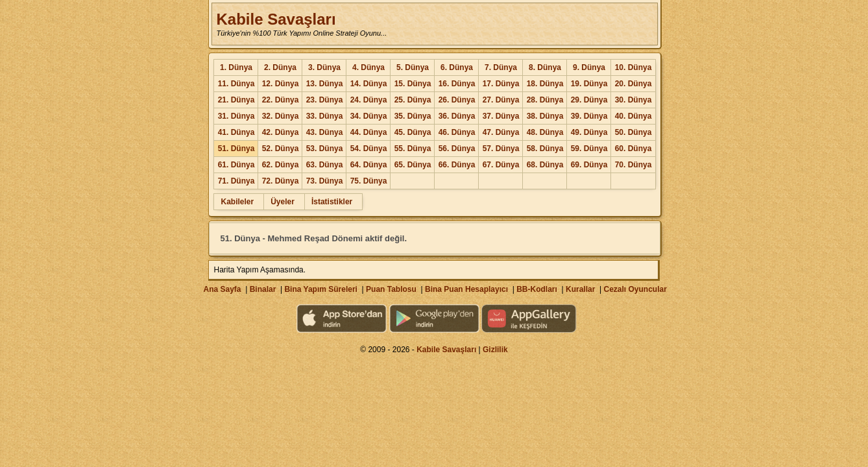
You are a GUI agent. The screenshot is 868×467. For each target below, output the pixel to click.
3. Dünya (324, 67)
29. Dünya (589, 100)
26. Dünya (457, 100)
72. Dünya (281, 181)
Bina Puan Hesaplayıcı (466, 289)
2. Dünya (280, 67)
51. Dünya (236, 149)
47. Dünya (501, 132)
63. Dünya (325, 165)
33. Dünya (325, 116)
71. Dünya (236, 181)
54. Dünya (369, 149)
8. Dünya (545, 67)
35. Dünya (413, 116)
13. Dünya (325, 84)
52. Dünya (281, 149)
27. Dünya (501, 100)
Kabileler (237, 202)
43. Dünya (325, 132)
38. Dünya (545, 116)
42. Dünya (281, 132)
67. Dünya (501, 165)
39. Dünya (589, 116)
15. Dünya (413, 84)
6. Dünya (457, 67)
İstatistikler (332, 202)
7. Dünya (501, 67)
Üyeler (283, 202)
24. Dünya (369, 100)
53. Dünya (325, 149)
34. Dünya (369, 116)
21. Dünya (236, 100)
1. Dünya (236, 67)
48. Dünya (545, 132)
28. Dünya (545, 100)
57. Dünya (501, 149)
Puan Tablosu (391, 289)
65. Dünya (413, 165)
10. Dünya (633, 67)
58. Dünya (545, 149)
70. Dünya (633, 165)
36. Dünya (457, 116)
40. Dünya (633, 116)
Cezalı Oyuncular (635, 289)
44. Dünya (369, 132)
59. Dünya (589, 149)
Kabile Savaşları (276, 19)
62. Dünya (281, 165)
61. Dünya (236, 165)
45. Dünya (413, 132)
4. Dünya (368, 67)
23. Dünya (325, 100)
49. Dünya (589, 132)
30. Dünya (633, 100)
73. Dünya (325, 181)
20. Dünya (633, 84)
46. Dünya (457, 132)
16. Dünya (457, 84)
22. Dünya (281, 100)
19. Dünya (589, 84)
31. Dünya (236, 116)
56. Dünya (457, 149)
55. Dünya (413, 149)
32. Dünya (281, 116)
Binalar (263, 289)
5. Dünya (413, 67)
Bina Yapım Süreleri (321, 289)
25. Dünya (413, 100)
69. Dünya (589, 165)
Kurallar (580, 289)
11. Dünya (236, 84)
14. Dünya (369, 84)
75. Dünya (369, 181)
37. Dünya (501, 116)
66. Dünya (457, 165)
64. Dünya (369, 165)
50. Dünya (633, 132)
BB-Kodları (537, 289)
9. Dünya (589, 67)
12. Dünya (281, 84)
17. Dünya (501, 84)
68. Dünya (545, 165)
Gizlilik (495, 350)
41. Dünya (236, 132)
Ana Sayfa (222, 289)
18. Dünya (545, 84)
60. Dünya (633, 149)
